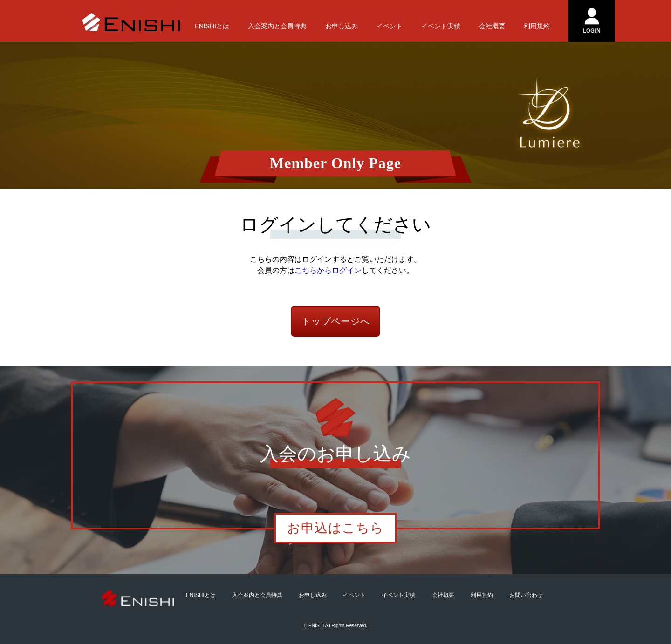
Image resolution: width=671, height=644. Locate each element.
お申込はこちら (335, 528)
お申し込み (342, 26)
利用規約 (537, 26)
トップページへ (336, 321)
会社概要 (492, 26)
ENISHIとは (212, 26)
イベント (390, 26)
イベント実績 (441, 26)
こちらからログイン (328, 270)
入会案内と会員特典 (277, 26)
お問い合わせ (526, 595)
